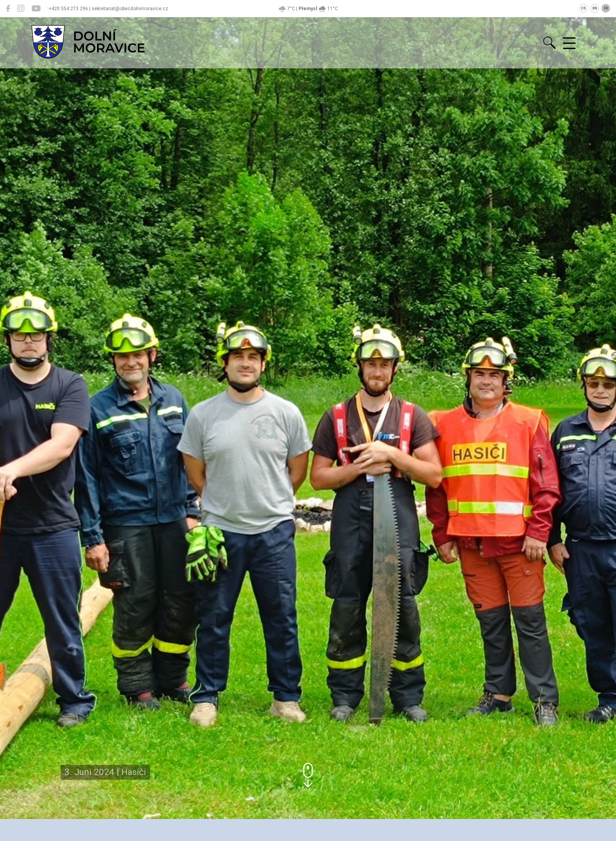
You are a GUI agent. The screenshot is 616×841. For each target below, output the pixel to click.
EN (595, 8)
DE (606, 8)
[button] (308, 775)
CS (583, 8)
